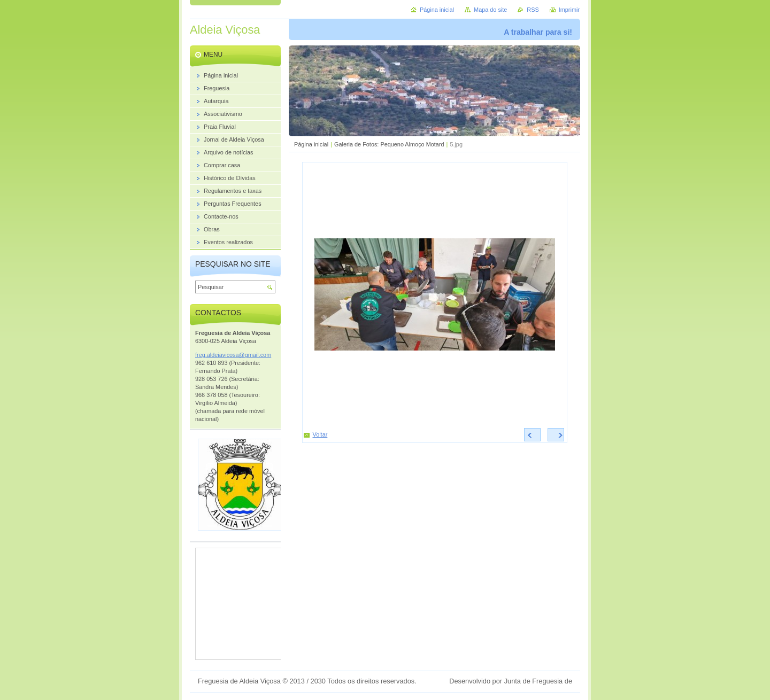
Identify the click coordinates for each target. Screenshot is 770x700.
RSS (533, 10)
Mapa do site (490, 10)
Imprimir (569, 10)
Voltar (320, 434)
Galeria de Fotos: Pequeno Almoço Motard (389, 144)
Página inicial (311, 144)
